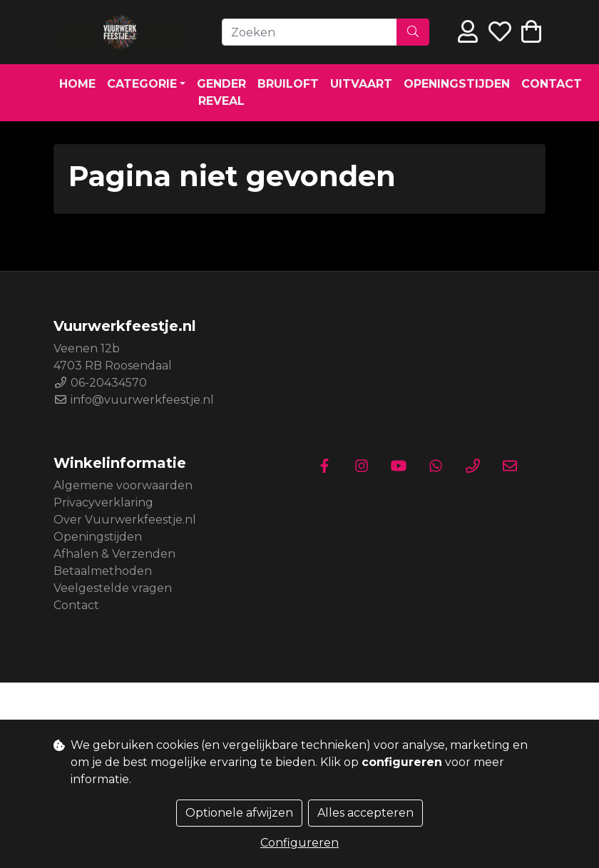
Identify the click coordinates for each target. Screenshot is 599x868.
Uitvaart (361, 84)
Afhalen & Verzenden (114, 554)
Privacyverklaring (103, 502)
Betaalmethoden (103, 571)
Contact (552, 84)
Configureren (299, 843)
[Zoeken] (309, 32)
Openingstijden (457, 84)
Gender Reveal (221, 92)
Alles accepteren (365, 813)
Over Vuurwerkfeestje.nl (125, 520)
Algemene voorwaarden (123, 485)
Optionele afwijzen (239, 813)
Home (77, 84)
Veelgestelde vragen (113, 588)
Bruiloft (288, 84)
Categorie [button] (142, 84)
